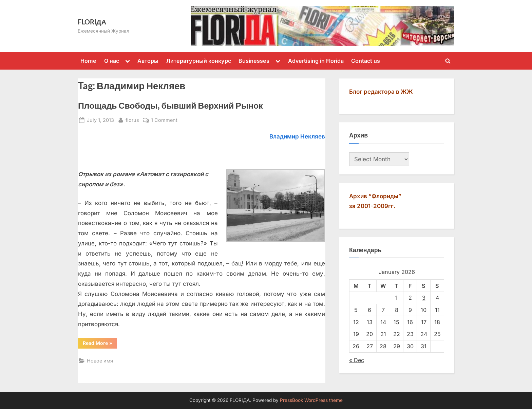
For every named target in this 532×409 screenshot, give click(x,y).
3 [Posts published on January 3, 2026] (424, 298)
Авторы (148, 61)
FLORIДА (92, 22)
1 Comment (164, 120)
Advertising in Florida (316, 61)
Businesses (254, 61)
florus (132, 119)
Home (88, 61)
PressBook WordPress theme (311, 400)
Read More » (100, 344)
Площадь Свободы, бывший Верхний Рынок (170, 105)
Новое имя (100, 361)
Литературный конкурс (199, 61)
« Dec (357, 360)
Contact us (366, 61)
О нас (112, 61)
